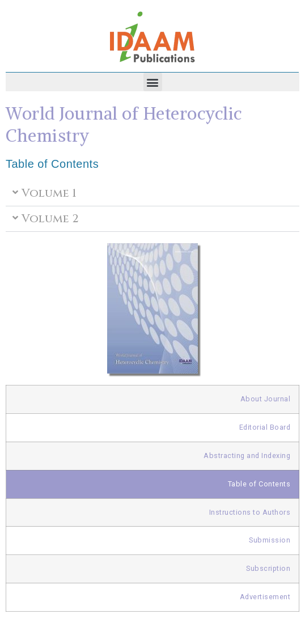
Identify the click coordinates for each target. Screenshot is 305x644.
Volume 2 (50, 219)
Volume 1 (49, 193)
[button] (153, 82)
